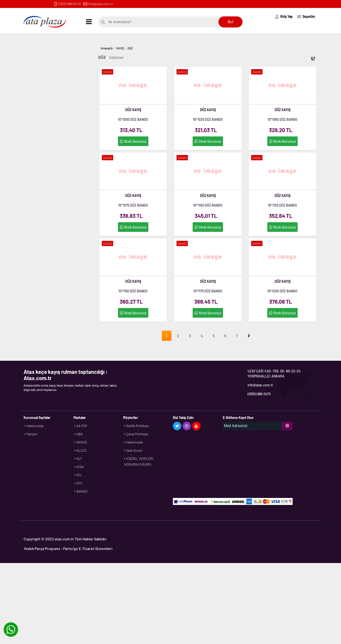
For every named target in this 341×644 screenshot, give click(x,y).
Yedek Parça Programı (42, 548)
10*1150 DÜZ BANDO (133, 291)
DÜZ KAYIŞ (133, 110)
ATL (79, 475)
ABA (80, 434)
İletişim (32, 434)
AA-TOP (82, 426)
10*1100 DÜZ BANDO (208, 205)
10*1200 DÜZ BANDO (282, 291)
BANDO (82, 491)
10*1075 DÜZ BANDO (133, 205)
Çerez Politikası (137, 434)
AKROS (82, 442)
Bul (230, 22)
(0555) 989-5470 (70, 4)
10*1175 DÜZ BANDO (208, 291)
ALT (79, 459)
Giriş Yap (284, 17)
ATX (79, 483)
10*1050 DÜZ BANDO (282, 119)
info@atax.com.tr (101, 4)
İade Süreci (134, 450)
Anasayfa (107, 48)
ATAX (80, 467)
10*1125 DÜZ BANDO (282, 205)
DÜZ (130, 48)
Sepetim (306, 17)
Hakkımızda (35, 426)
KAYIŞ (120, 48)
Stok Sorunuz (133, 141)
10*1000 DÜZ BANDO (133, 119)
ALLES (82, 450)
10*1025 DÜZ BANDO (208, 119)
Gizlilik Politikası (138, 426)
